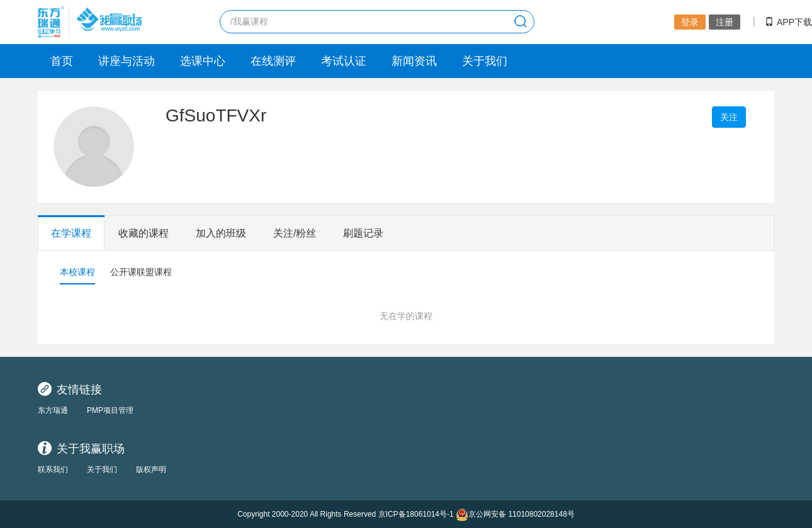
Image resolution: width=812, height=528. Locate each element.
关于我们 (485, 61)
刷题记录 (363, 233)
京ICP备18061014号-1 (416, 514)
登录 (690, 22)
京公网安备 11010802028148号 (515, 514)
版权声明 (151, 469)
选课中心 (203, 61)
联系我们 (53, 469)
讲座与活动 (127, 61)
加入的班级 (221, 233)
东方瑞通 (53, 410)
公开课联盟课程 (141, 272)
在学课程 (71, 233)
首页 (62, 61)
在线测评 (273, 61)
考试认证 (344, 61)
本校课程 (77, 272)
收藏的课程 (144, 233)
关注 (729, 117)
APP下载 (788, 22)
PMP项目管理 (110, 410)
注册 (725, 22)
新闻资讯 (414, 61)
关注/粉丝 (295, 233)
